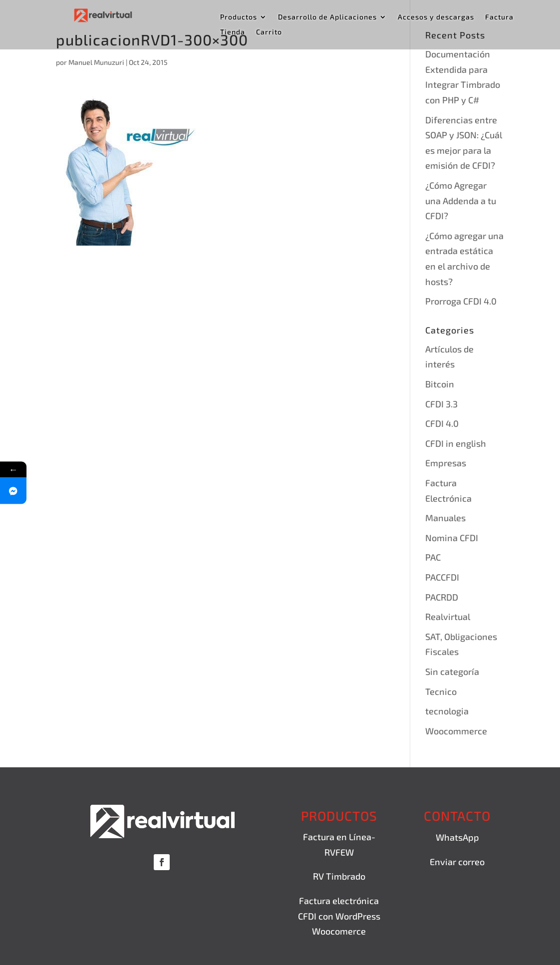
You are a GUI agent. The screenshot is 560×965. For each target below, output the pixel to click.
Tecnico (441, 691)
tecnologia (447, 711)
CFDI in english (456, 443)
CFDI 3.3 (441, 404)
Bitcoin (440, 384)
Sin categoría (452, 671)
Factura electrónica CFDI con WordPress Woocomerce (339, 916)
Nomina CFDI (452, 538)
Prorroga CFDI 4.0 (461, 301)
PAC (433, 557)
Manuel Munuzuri (96, 62)
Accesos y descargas (436, 17)
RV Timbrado (339, 876)
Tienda (233, 32)
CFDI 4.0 (442, 423)
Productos (239, 17)
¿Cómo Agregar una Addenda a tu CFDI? (461, 200)
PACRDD (442, 597)
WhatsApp (457, 837)
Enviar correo (457, 862)
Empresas (446, 463)
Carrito (269, 32)
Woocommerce (456, 731)
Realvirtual (448, 617)
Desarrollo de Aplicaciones (327, 17)
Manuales (445, 518)
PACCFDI (442, 577)
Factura (499, 17)
